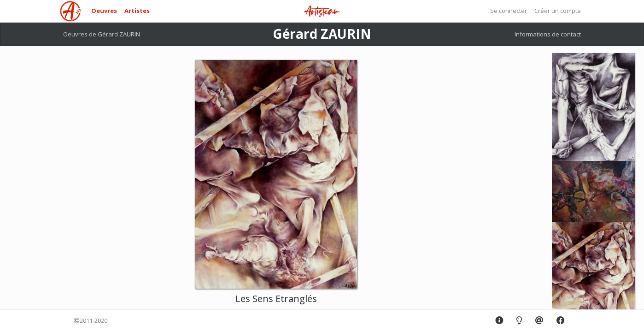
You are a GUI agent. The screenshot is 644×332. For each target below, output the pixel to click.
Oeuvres (104, 11)
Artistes (137, 11)
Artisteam (322, 12)
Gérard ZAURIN (322, 34)
